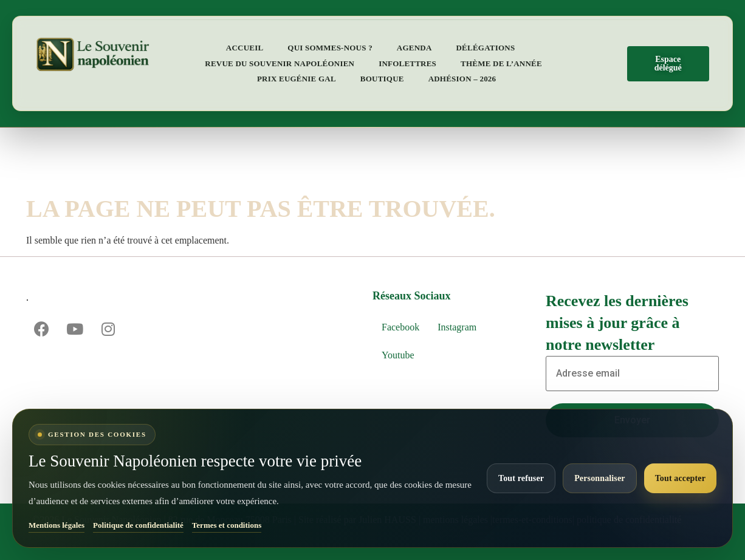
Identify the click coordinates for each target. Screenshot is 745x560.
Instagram (457, 327)
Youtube (398, 355)
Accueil (245, 48)
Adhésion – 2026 (462, 79)
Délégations (486, 48)
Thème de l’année (501, 63)
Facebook (400, 327)
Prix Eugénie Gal (297, 79)
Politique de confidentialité (138, 525)
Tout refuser (521, 478)
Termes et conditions (227, 525)
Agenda (414, 48)
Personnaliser (599, 478)
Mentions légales (57, 525)
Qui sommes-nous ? (330, 48)
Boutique (382, 79)
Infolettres (407, 63)
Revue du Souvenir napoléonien (280, 63)
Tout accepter (680, 478)
